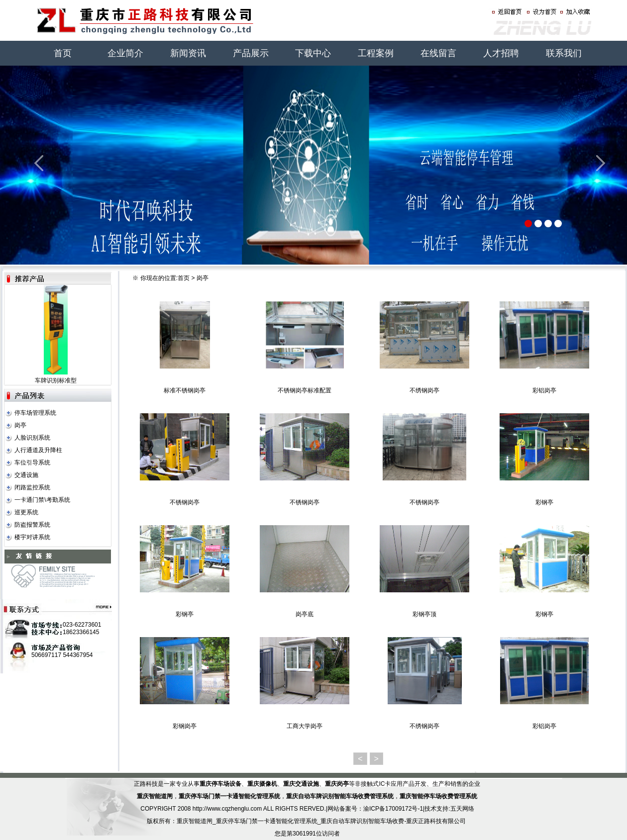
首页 (63, 53)
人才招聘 (501, 53)
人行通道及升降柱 (38, 450)
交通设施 (26, 475)
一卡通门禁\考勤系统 (42, 500)
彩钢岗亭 (185, 726)
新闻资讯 (188, 53)
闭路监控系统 (32, 487)
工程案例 (376, 53)
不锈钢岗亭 (185, 502)
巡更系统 (26, 512)
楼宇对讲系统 (32, 537)
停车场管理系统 (35, 413)
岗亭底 (305, 614)
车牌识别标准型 (56, 380)
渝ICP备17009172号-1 (393, 809)
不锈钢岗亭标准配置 (305, 390)
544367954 (78, 655)
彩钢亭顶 (424, 614)
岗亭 (20, 425)
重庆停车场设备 (220, 784)
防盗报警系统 (32, 525)
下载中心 (313, 53)
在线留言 (438, 53)
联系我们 (564, 53)
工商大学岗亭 (305, 726)
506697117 (46, 655)
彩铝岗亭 (544, 390)
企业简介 (125, 53)
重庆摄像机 (262, 784)
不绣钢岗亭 (424, 390)
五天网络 (462, 809)
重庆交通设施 (301, 784)
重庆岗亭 (337, 784)
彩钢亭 (544, 502)
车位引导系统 (32, 463)
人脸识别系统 (32, 438)
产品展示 (251, 53)
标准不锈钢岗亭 (185, 390)
